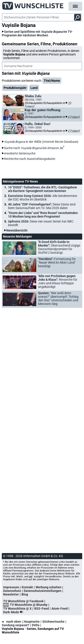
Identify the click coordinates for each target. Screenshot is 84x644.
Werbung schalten (48, 587)
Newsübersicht (17, 230)
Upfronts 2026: (41, 223)
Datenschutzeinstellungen (43, 591)
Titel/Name (52, 81)
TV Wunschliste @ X (17, 609)
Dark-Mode (14, 612)
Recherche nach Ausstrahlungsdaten (30, 159)
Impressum (11, 587)
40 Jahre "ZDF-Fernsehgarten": (42, 206)
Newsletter (11, 594)
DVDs (36, 625)
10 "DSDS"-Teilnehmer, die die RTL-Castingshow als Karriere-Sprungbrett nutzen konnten (42, 189)
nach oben (11, 622)
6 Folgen (73, 117)
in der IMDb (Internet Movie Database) (41, 142)
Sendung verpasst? (15, 625)
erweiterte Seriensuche (20, 153)
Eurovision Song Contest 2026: (43, 198)
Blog (25, 594)
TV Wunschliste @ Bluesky (29, 605)
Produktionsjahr (15, 88)
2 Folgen (73, 131)
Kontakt (27, 587)
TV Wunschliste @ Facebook (23, 601)
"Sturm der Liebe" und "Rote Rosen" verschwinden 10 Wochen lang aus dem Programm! (43, 215)
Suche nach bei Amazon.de (34, 148)
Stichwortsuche (53, 622)
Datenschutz (12, 591)
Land (34, 88)
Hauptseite (32, 622)
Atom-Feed (60, 609)
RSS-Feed (42, 609)
